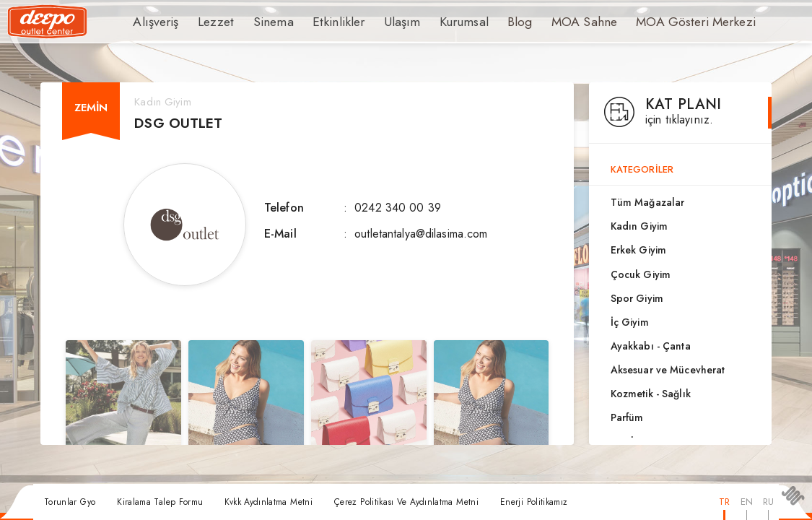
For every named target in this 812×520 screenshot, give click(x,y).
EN (747, 502)
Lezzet (209, 22)
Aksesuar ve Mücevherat (668, 370)
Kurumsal (434, 22)
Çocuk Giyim (641, 274)
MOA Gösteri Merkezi (649, 22)
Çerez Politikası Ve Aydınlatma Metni (406, 502)
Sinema (261, 22)
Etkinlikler (320, 22)
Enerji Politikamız (534, 502)
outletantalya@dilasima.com (421, 234)
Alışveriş (153, 22)
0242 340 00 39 (398, 208)
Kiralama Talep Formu (160, 502)
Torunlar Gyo (70, 502)
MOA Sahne (548, 22)
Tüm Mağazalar (648, 202)
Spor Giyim (637, 298)
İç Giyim (630, 322)
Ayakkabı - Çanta (651, 346)
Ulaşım (377, 22)
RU (768, 502)
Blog (487, 22)
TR (724, 502)
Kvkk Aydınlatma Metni (269, 502)
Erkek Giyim (638, 250)
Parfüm (627, 417)
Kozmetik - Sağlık (651, 394)
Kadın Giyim (639, 226)
